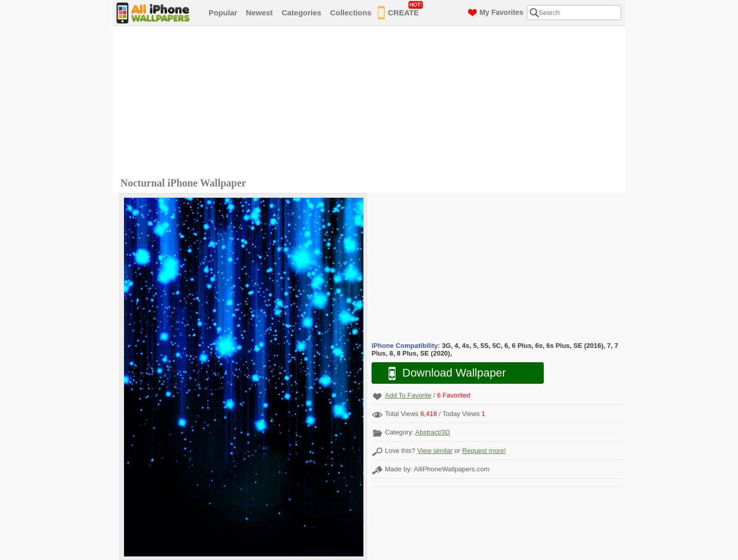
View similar (435, 451)
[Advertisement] (372, 103)
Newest (260, 13)
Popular (223, 13)
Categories (301, 13)
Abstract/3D (433, 432)
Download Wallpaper (442, 373)
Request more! (484, 451)
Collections (351, 13)
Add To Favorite (408, 395)
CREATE (401, 11)
